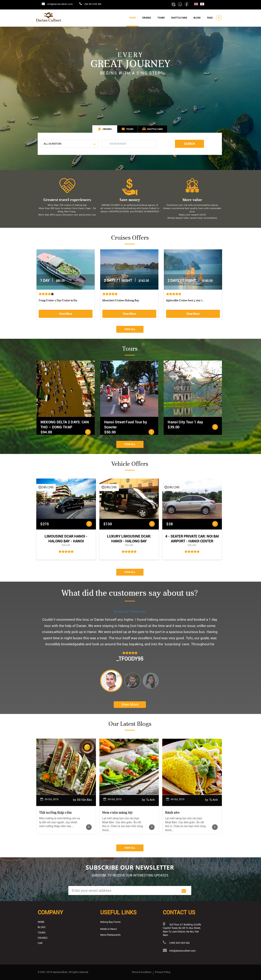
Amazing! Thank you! (130, 611)
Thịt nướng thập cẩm (55, 812)
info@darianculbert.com (60, 4)
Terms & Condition (141, 972)
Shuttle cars (179, 18)
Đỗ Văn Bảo (85, 800)
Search (189, 144)
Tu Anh (150, 800)
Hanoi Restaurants (110, 935)
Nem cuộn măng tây (117, 812)
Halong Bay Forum (110, 922)
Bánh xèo (172, 812)
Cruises (147, 18)
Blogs (197, 18)
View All (130, 329)
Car (40, 943)
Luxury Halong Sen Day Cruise (121, 300)
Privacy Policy (163, 972)
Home (132, 18)
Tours (161, 18)
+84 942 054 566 (93, 4)
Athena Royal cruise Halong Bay (58, 300)
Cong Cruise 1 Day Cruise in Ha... (186, 300)
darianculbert (60, 972)
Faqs (210, 18)
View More (65, 314)
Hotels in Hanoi (108, 929)
